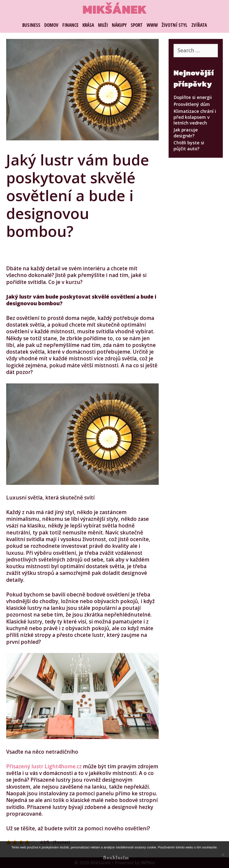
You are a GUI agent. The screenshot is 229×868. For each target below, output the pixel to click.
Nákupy (119, 25)
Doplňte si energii (193, 97)
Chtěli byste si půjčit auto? (189, 145)
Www (152, 25)
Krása (88, 25)
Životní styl (175, 25)
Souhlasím (116, 858)
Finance (70, 25)
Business (31, 25)
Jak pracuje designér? (186, 133)
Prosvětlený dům (192, 104)
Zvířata (199, 25)
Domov (51, 25)
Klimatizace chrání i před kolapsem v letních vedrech (195, 117)
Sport (137, 25)
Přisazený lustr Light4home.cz (44, 766)
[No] (223, 855)
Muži (103, 25)
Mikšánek (114, 9)
